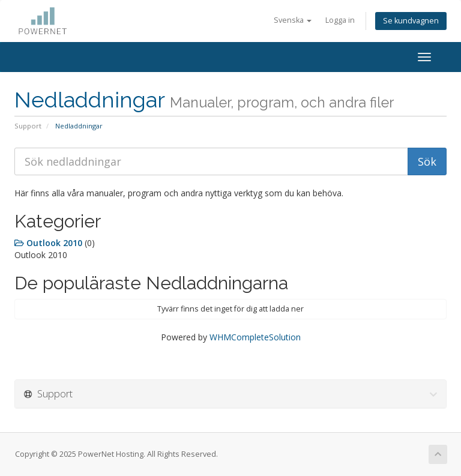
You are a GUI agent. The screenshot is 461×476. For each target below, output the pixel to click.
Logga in (340, 20)
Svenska (293, 20)
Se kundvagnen (411, 21)
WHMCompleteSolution (255, 337)
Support (28, 126)
